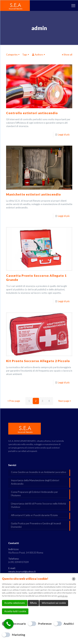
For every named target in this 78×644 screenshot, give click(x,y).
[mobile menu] (73, 6)
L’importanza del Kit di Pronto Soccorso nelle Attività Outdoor (38, 505)
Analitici (69, 624)
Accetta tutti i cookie (15, 611)
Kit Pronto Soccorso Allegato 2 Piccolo (38, 361)
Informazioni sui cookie (54, 603)
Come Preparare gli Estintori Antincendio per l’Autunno (34, 494)
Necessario (19, 624)
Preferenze (45, 624)
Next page (65, 401)
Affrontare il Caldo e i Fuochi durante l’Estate (34, 515)
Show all (67, 55)
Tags (26, 55)
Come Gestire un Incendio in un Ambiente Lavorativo (39, 472)
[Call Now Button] (9, 624)
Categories (13, 55)
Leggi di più (64, 135)
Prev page (13, 401)
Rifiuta (33, 603)
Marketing (19, 635)
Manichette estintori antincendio (34, 194)
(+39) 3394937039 (19, 562)
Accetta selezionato (15, 603)
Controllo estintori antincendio (32, 113)
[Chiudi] (74, 579)
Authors (39, 55)
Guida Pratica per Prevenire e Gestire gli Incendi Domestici (36, 525)
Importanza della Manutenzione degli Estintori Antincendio (35, 482)
